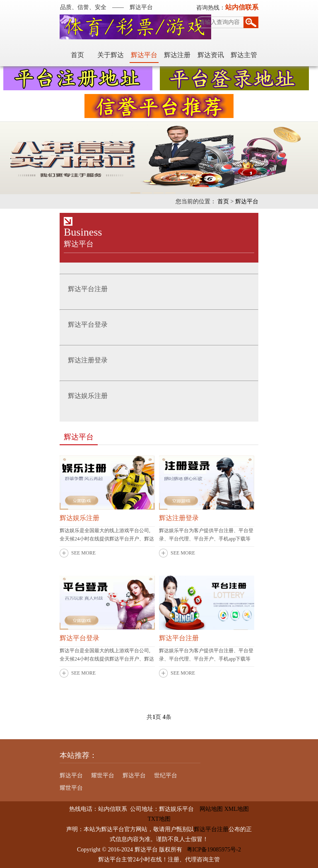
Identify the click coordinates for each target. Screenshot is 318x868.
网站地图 (208, 809)
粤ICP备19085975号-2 (214, 850)
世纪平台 (166, 775)
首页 (77, 55)
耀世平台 (103, 775)
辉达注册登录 (179, 518)
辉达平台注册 (179, 638)
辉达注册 (177, 55)
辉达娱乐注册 (79, 518)
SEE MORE (83, 553)
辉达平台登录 (79, 638)
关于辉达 (111, 55)
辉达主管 (244, 55)
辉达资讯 (211, 55)
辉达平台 (144, 55)
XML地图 (237, 809)
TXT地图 (159, 819)
